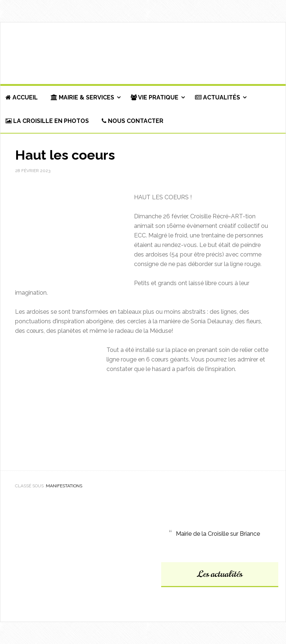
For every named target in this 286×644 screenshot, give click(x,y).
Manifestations (64, 486)
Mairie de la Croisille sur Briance (218, 534)
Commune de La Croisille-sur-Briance (143, 54)
